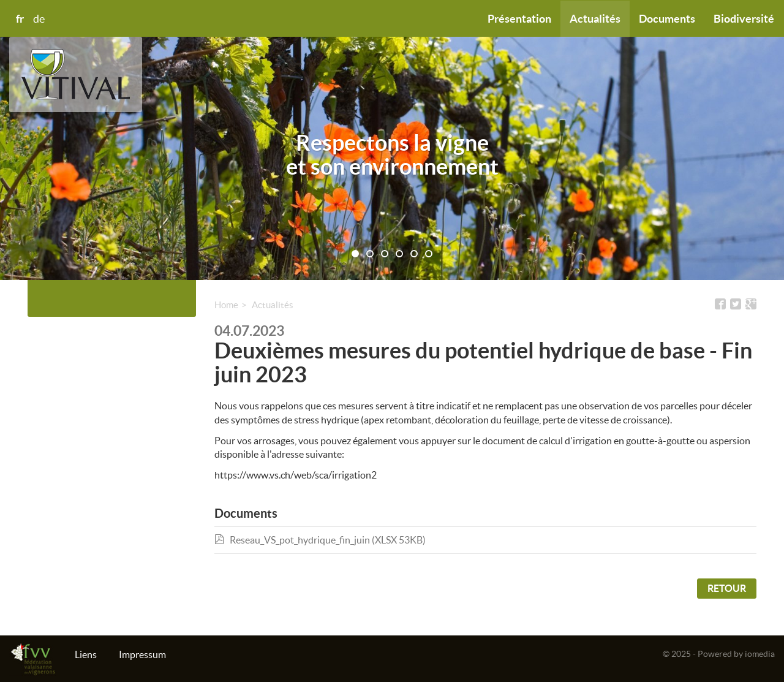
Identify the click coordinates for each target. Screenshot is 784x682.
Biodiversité (744, 19)
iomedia (760, 654)
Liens (86, 654)
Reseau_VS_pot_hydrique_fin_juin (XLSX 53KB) (320, 540)
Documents (667, 19)
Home (226, 305)
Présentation (519, 19)
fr (20, 19)
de (39, 19)
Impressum (142, 654)
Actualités (595, 19)
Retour (727, 588)
